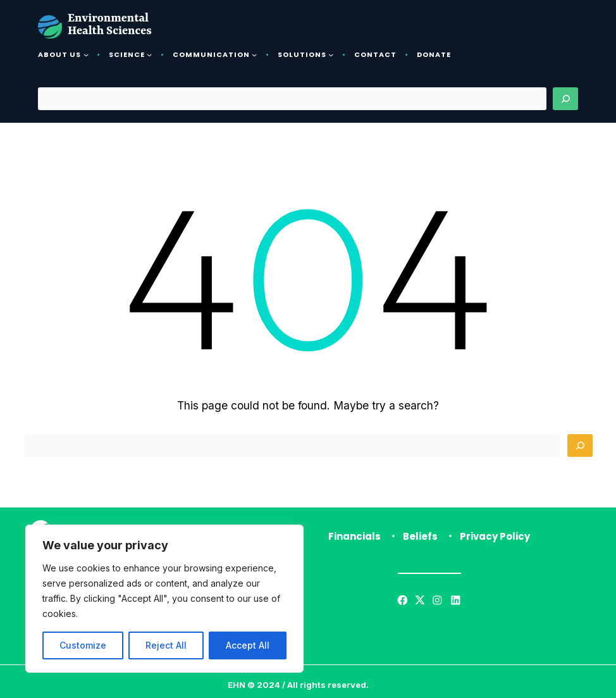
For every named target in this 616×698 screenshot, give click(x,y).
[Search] (565, 99)
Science (127, 54)
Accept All (248, 645)
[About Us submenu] (86, 54)
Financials (354, 536)
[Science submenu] (149, 54)
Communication (211, 54)
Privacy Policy (495, 536)
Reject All (166, 645)
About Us (59, 54)
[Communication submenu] (254, 54)
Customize (83, 645)
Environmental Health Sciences (110, 25)
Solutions (302, 54)
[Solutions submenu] (331, 54)
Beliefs (420, 536)
